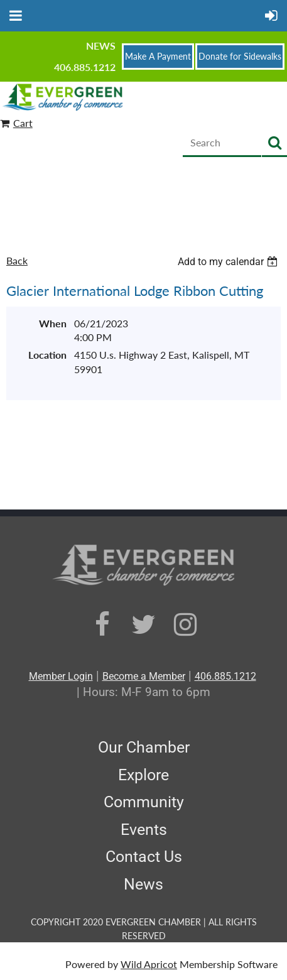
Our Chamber (144, 747)
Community (144, 802)
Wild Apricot (149, 964)
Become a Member (144, 676)
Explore (143, 775)
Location (47, 355)
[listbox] (229, 262)
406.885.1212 (85, 67)
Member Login (61, 676)
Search (274, 144)
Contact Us (144, 857)
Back (17, 260)
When (53, 323)
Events (144, 830)
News (101, 46)
